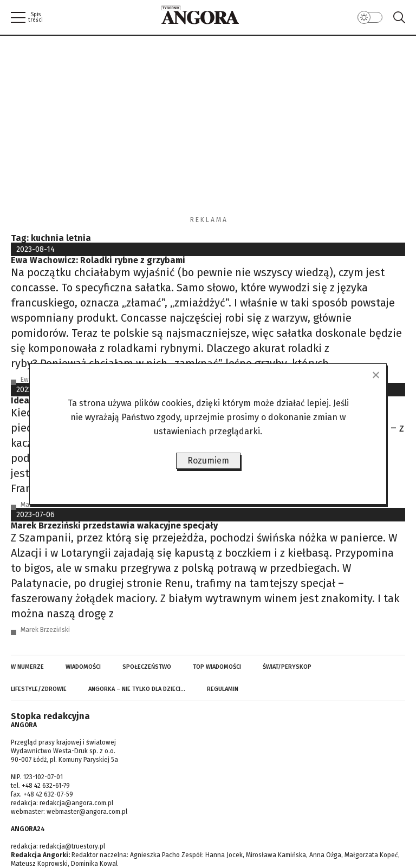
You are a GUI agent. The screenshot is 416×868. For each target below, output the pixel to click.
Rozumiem (208, 461)
